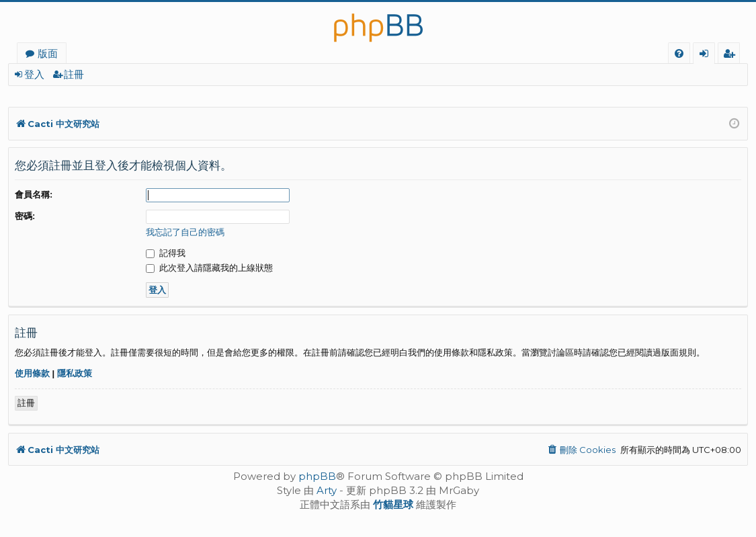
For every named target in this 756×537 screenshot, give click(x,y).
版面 (48, 53)
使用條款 (32, 373)
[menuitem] (679, 53)
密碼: (25, 216)
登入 (34, 74)
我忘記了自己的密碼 (185, 232)
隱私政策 (75, 373)
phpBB (317, 476)
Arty (327, 490)
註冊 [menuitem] (731, 55)
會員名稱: (34, 195)
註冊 (74, 74)
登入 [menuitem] (707, 55)
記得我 (166, 253)
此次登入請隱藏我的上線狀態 (209, 268)
